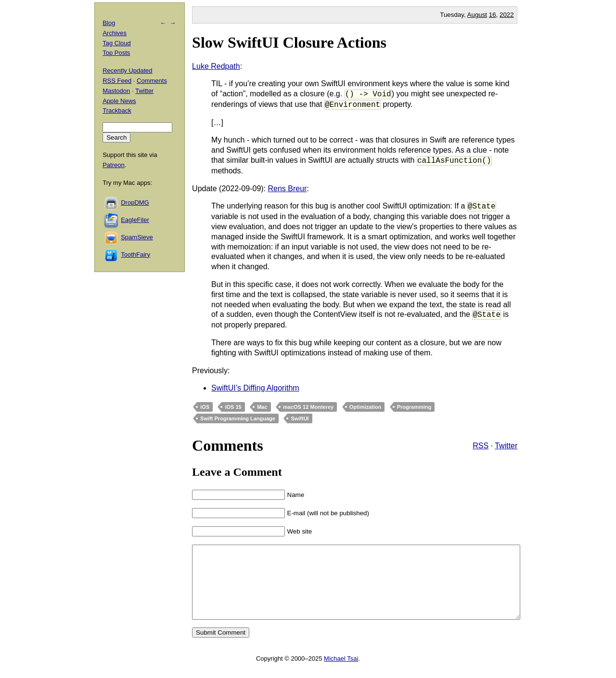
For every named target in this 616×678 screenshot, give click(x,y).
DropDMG (135, 202)
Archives (115, 33)
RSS (481, 446)
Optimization (366, 407)
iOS (205, 407)
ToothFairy (135, 254)
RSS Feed (117, 81)
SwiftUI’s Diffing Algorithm (255, 388)
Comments (152, 81)
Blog (109, 23)
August (477, 15)
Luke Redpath (216, 66)
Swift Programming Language (238, 418)
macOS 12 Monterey (308, 407)
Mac (262, 407)
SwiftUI (300, 418)
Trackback (117, 111)
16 (493, 15)
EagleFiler (135, 220)
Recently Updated (127, 71)
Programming (414, 407)
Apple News (119, 101)
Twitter (506, 446)
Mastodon (116, 91)
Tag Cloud (117, 43)
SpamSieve (137, 237)
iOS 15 (233, 407)
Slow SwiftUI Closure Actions (289, 42)
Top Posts (116, 53)
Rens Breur (288, 189)
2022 (507, 15)
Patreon (114, 165)
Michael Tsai (341, 673)
